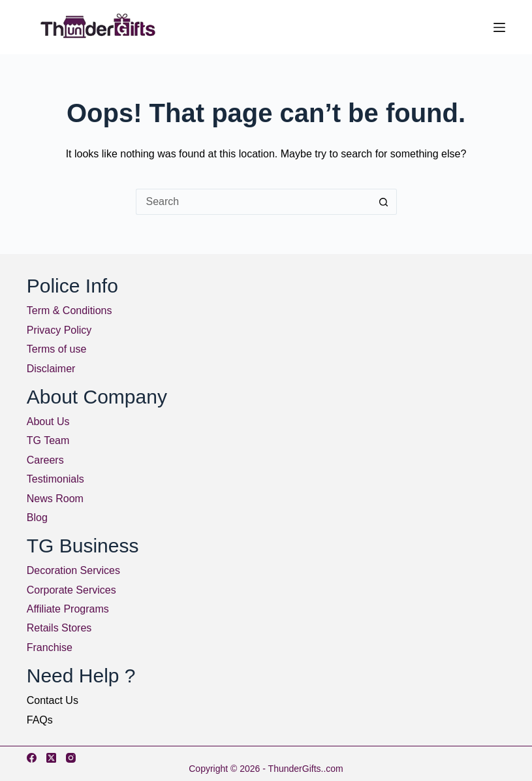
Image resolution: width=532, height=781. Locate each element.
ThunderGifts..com (306, 769)
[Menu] (499, 27)
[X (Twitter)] (51, 758)
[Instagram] (71, 758)
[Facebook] (32, 758)
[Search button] (384, 202)
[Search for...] (253, 202)
